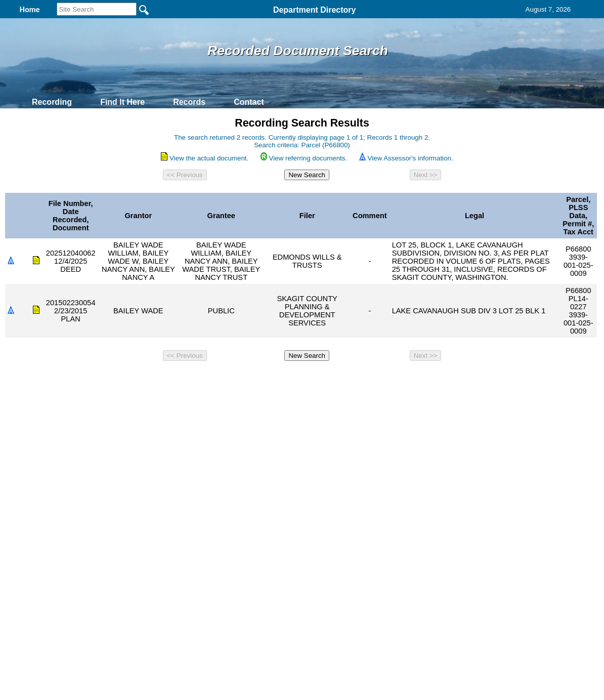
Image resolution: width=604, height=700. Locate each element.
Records (189, 102)
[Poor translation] (37, 546)
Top (134, 379)
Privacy (298, 379)
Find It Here (122, 102)
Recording (52, 102)
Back (164, 379)
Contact (249, 102)
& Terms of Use (335, 379)
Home (204, 379)
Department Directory (315, 10)
